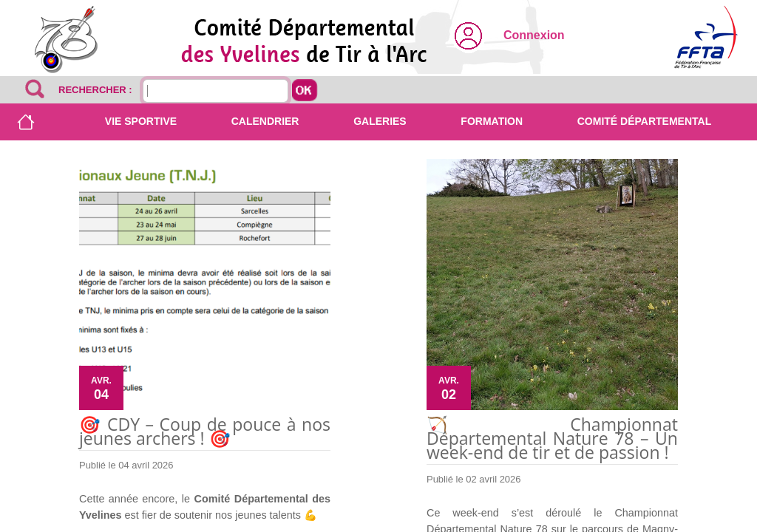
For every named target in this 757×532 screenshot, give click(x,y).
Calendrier (265, 121)
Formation (492, 121)
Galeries (380, 121)
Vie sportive (141, 121)
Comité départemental (644, 121)
